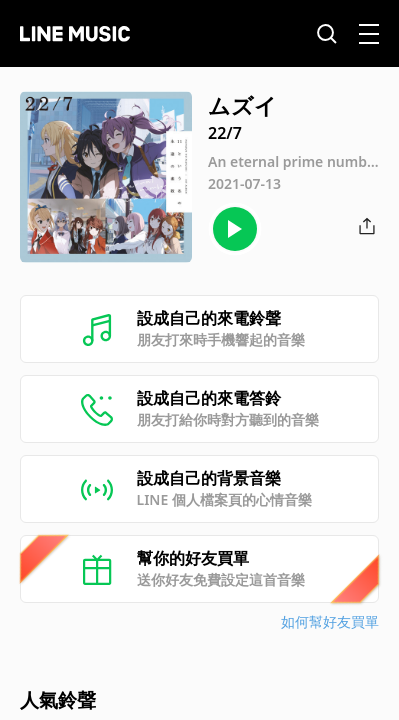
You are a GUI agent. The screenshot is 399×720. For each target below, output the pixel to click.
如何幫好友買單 (330, 621)
